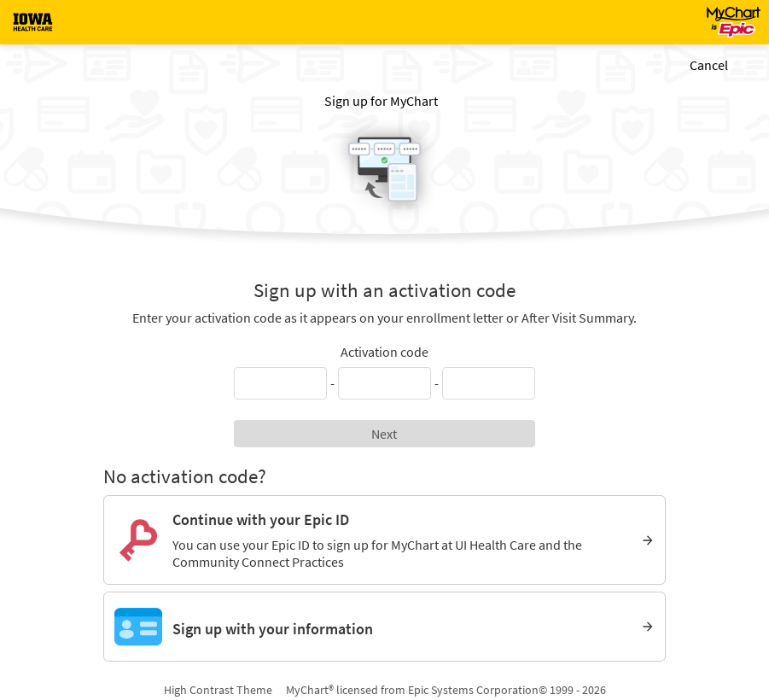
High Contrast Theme (218, 690)
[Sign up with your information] (384, 627)
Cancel (709, 65)
